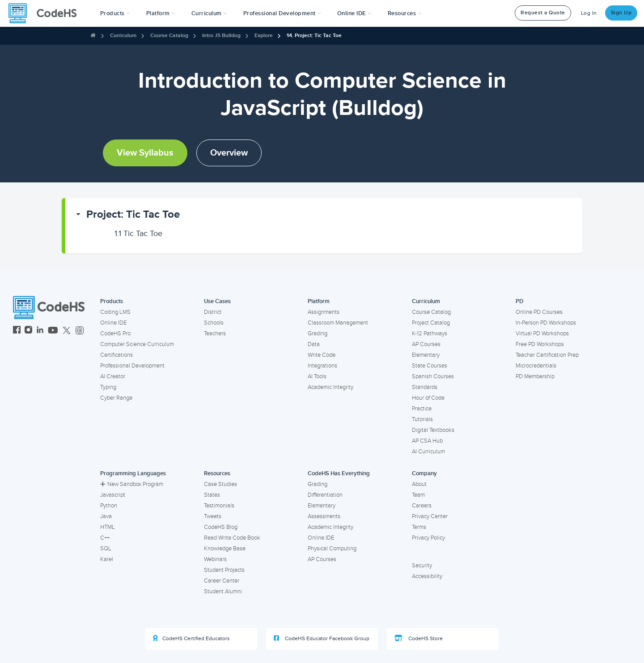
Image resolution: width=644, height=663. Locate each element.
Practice (422, 409)
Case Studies (220, 484)
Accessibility (427, 576)
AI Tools (317, 376)
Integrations (322, 366)
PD (519, 301)
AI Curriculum (428, 452)
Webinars (215, 559)
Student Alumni (223, 591)
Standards (425, 387)
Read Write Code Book (232, 538)
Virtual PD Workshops (542, 334)
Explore (264, 36)
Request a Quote (543, 13)
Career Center (222, 581)
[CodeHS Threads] (80, 331)
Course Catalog (169, 36)
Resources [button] (405, 13)
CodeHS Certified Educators (191, 638)
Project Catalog (431, 323)
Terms (419, 527)
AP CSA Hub (427, 441)
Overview (229, 153)
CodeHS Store (419, 638)
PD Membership (535, 376)
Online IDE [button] (354, 13)
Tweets (213, 516)
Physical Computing (332, 549)
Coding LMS (115, 312)
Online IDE (113, 323)
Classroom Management (338, 323)
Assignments (324, 312)
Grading (318, 334)
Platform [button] (161, 13)
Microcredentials (536, 366)
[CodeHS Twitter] (67, 331)
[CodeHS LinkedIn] (40, 331)
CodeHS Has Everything (339, 473)
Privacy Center (430, 516)
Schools (214, 323)
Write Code (322, 355)
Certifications (117, 355)
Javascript (113, 495)
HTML (108, 527)
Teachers (215, 334)
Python (109, 506)
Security (422, 566)
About (419, 484)
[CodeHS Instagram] (28, 331)
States (212, 495)
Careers (422, 506)
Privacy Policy (428, 538)
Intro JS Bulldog (221, 36)
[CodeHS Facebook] (17, 331)
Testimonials (219, 506)
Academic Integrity (330, 387)
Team (418, 495)
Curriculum (123, 36)
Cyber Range (116, 398)
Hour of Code (428, 398)
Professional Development (132, 366)
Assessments (324, 516)
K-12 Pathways (430, 334)
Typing (108, 387)
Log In (589, 13)
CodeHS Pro (115, 334)
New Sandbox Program (132, 484)
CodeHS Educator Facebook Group (322, 638)
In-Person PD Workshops (546, 323)
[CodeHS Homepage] (46, 13)
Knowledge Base (225, 549)
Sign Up (621, 13)
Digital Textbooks (433, 430)
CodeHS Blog (221, 527)
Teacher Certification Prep (547, 355)
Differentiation (325, 495)
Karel (107, 559)
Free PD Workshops (540, 344)
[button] (115, 13)
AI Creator (113, 376)
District (213, 312)
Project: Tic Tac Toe (133, 214)
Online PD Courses (539, 312)
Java (106, 516)
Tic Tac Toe (138, 233)
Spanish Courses (433, 376)
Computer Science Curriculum (137, 344)
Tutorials (422, 419)
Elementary (426, 355)
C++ (105, 538)
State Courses (430, 366)
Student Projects (224, 570)
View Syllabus (145, 153)
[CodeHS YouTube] (53, 331)
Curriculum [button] (209, 13)
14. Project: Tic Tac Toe (314, 36)
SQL (106, 549)
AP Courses (426, 344)
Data (314, 344)
